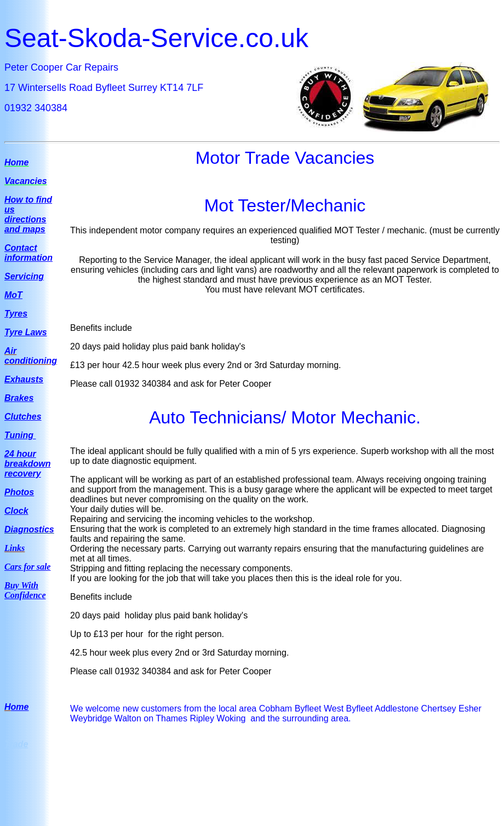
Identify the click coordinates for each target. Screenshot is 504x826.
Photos (19, 492)
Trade (16, 744)
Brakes (19, 398)
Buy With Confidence (25, 590)
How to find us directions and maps (28, 214)
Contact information (28, 253)
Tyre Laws (26, 332)
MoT (13, 295)
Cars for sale (27, 567)
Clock (16, 511)
